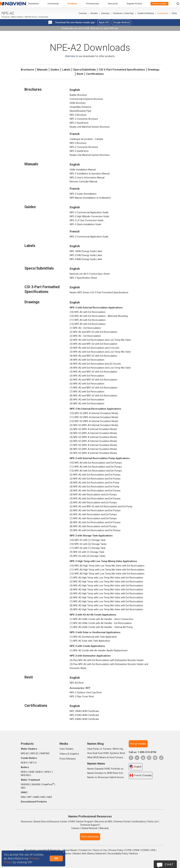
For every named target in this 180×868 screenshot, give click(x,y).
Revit (80, 74)
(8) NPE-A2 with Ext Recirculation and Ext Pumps (95, 522)
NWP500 (45, 753)
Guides (55, 70)
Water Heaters (17, 17)
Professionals (92, 4)
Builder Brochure (78, 95)
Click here (70, 56)
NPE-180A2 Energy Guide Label (86, 251)
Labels (66, 70)
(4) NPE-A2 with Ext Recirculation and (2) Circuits (95, 364)
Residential (33, 4)
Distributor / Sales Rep (123, 13)
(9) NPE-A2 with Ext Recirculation (87, 404)
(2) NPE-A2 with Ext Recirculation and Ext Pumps (95, 475)
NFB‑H (24, 772)
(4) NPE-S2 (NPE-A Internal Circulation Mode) (93, 433)
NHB (32, 772)
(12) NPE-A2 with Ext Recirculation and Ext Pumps (96, 471)
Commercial (53, 4)
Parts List (153, 822)
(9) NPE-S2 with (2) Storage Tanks (88, 556)
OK (56, 858)
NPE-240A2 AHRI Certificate (84, 719)
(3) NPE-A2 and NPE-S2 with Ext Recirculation (94, 344)
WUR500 (25, 784)
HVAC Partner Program (81, 822)
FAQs (174, 13)
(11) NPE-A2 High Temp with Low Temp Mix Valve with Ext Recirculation (107, 570)
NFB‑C (48, 772)
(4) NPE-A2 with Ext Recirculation (87, 360)
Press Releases (68, 759)
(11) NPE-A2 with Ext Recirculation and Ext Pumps (96, 467)
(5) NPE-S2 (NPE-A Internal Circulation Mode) (93, 437)
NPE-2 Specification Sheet (83, 278)
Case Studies (66, 749)
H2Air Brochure (78, 103)
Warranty (105, 13)
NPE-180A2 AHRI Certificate (84, 711)
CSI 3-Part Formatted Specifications (122, 70)
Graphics (74, 754)
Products (72, 4)
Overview (83, 13)
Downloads (163, 13)
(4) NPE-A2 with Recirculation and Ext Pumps (93, 495)
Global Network (89, 828)
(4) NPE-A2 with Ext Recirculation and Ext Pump (94, 483)
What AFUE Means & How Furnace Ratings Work (106, 757)
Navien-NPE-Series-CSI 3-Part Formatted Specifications (99, 292)
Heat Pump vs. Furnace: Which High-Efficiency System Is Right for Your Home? (106, 749)
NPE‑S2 (35, 753)
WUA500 (36, 784)
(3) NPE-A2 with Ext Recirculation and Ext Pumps (95, 479)
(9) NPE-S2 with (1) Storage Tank (87, 552)
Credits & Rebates (146, 13)
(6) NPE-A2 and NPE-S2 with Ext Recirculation (94, 380)
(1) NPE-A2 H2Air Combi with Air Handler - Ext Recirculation (101, 623)
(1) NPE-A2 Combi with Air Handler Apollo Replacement (99, 650)
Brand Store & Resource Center (51, 822)
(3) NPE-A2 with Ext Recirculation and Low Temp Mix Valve (100, 352)
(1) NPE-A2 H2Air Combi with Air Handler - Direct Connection (101, 619)
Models (94, 13)
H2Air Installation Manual (83, 170)
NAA (23, 797)
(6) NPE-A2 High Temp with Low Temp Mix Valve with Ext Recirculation (106, 597)
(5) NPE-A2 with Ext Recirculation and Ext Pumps (95, 499)
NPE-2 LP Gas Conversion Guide (87, 220)
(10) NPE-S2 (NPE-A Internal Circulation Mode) (94, 413)
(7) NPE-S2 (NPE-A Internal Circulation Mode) (93, 445)
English (136, 767)
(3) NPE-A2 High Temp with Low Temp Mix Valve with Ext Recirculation (106, 586)
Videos (63, 754)
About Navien (70, 850)
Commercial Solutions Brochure (86, 99)
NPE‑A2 (25, 753)
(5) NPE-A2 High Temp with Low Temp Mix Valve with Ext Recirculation (106, 594)
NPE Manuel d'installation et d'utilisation (90, 198)
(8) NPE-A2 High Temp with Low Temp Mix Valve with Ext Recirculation (106, 605)
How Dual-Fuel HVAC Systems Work (106, 753)
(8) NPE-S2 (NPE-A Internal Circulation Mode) (93, 449)
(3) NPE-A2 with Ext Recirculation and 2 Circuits (94, 348)
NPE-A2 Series (31, 17)
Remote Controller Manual (83, 182)
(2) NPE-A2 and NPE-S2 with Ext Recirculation (94, 332)
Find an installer (159, 4)
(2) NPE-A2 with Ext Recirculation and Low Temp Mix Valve (100, 340)
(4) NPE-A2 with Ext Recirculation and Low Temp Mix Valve (100, 368)
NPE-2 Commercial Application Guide (89, 212)
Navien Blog (95, 744)
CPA (153, 850)
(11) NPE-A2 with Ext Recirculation (88, 320)
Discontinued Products (34, 802)
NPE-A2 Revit (77, 683)
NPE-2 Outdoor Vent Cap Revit (86, 692)
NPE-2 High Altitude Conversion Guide (89, 216)
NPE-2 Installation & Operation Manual (90, 174)
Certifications (95, 74)
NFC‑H (33, 763)
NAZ (50, 797)
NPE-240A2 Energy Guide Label (86, 259)
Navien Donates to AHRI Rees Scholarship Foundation (106, 773)
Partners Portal (122, 822)
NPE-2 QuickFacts (79, 123)
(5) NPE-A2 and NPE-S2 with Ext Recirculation (94, 372)
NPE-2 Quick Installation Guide (85, 224)
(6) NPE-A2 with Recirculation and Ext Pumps (93, 514)
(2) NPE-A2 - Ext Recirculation (85, 336)
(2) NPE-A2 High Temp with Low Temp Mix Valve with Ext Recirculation (106, 582)
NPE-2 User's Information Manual (87, 178)
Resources (113, 4)
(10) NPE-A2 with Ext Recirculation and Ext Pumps (96, 463)
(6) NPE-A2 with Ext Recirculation (87, 384)
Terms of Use (100, 850)
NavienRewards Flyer (81, 111)
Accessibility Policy (118, 854)
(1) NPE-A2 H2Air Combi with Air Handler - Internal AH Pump (101, 627)
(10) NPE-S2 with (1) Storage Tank (88, 540)
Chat (169, 864)
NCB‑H (24, 763)
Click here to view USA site (104, 28)
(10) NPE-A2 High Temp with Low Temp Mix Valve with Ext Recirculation (107, 566)
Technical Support (89, 825)
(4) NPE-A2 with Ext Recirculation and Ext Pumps (95, 491)
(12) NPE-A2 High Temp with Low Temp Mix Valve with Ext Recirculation (107, 574)
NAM (36, 797)
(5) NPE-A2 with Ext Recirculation (87, 376)
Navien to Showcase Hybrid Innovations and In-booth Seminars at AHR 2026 (106, 777)
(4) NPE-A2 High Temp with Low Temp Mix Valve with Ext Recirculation (106, 590)
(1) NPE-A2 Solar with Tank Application (90, 641)
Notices (134, 854)
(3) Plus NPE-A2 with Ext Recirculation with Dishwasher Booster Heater (107, 660)
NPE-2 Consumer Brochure (84, 119)
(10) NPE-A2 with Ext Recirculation (88, 312)
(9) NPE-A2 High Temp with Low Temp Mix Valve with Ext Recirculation (106, 609)
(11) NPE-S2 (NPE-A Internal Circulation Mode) (94, 417)
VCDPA (145, 850)
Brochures (28, 70)
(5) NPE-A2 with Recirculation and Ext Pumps (93, 503)
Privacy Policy (116, 850)
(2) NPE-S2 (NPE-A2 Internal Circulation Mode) (94, 425)
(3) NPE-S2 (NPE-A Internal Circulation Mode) (93, 429)
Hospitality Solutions (80, 107)
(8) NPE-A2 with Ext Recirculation (87, 400)
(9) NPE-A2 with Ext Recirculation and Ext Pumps (95, 530)
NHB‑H (39, 772)
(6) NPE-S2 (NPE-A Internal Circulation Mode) (93, 441)
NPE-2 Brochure (78, 115)
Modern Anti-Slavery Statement (90, 854)
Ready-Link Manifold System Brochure (90, 127)
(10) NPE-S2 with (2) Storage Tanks (88, 544)
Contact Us (85, 850)
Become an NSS (104, 822)
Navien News (96, 764)
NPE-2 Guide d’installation (83, 194)
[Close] (64, 852)
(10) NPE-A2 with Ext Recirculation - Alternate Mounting (99, 316)
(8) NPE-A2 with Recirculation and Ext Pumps (93, 526)
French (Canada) (141, 775)
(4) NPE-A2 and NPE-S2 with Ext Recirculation (94, 356)
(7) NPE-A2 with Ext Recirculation (87, 392)
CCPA (128, 850)
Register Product (134, 4)
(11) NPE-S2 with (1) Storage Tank (88, 548)
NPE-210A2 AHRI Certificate (84, 715)
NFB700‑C (26, 775)
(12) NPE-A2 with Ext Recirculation (88, 324)
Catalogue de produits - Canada (86, 139)
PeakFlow (48, 784)
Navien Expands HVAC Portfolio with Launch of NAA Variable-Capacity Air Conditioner (106, 769)
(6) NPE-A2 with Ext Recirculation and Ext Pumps (95, 510)
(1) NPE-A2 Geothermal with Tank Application (93, 637)
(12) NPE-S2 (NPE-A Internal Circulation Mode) (94, 421)
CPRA (136, 850)
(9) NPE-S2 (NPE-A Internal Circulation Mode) (93, 453)
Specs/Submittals (85, 70)
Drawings (154, 70)
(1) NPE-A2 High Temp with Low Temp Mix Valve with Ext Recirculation (106, 578)
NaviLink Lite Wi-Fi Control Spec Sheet (90, 274)
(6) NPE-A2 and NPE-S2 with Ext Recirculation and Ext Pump (101, 506)
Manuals (42, 70)
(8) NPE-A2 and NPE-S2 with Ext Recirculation (94, 396)
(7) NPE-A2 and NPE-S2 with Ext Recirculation (94, 388)
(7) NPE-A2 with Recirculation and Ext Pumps (93, 518)
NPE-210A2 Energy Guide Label (86, 255)
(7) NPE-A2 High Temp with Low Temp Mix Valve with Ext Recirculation (106, 601)
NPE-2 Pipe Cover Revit (82, 696)
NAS (43, 797)
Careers (75, 828)
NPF (30, 797)
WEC (23, 788)
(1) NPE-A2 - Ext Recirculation (85, 328)
